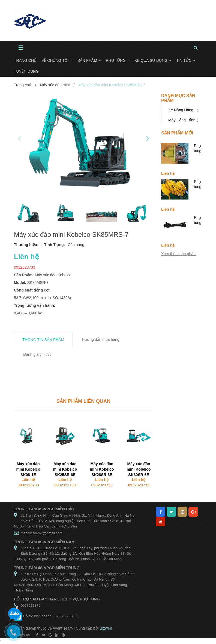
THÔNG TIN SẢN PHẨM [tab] (43, 340)
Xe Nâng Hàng (181, 110)
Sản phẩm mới (177, 133)
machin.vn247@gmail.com (42, 533)
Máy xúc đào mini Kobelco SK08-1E (28, 469)
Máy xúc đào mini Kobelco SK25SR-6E (65, 469)
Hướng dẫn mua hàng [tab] (100, 339)
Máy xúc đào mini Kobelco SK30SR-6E (139, 469)
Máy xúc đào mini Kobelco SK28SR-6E (102, 469)
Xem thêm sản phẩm (179, 254)
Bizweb (106, 628)
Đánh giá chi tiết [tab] (37, 354)
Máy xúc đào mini (55, 85)
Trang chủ (23, 85)
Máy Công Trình (182, 120)
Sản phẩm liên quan (83, 401)
